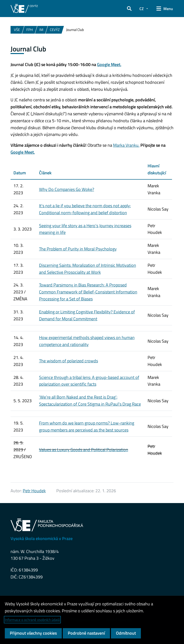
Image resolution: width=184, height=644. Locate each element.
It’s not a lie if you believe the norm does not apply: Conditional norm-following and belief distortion (85, 209)
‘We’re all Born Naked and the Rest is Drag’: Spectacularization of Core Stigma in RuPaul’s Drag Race (90, 401)
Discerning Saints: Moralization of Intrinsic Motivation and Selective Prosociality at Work (88, 269)
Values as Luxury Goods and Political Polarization (84, 450)
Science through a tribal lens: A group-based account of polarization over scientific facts (89, 381)
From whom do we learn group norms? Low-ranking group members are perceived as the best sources (87, 426)
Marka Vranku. (126, 145)
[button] (129, 9)
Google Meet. (109, 64)
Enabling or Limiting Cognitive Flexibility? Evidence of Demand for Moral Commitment (87, 315)
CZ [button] (142, 9)
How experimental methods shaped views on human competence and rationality (87, 341)
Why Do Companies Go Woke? (67, 189)
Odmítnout (126, 633)
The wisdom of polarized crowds (69, 361)
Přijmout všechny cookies (33, 633)
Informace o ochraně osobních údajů (32, 620)
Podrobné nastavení (86, 633)
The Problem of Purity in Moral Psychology (78, 249)
